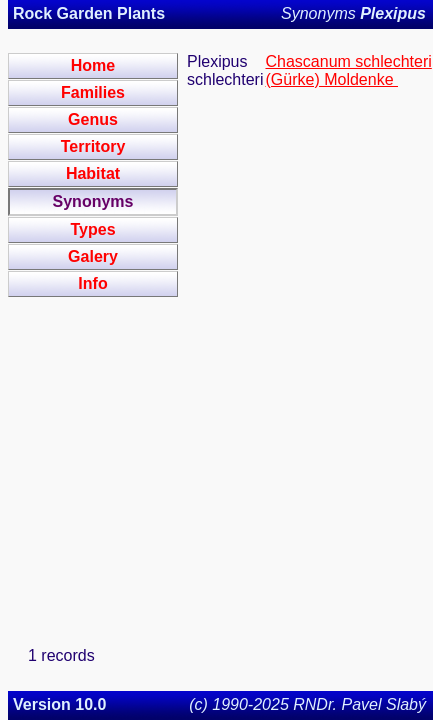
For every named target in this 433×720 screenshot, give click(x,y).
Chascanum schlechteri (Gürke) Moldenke (348, 70)
